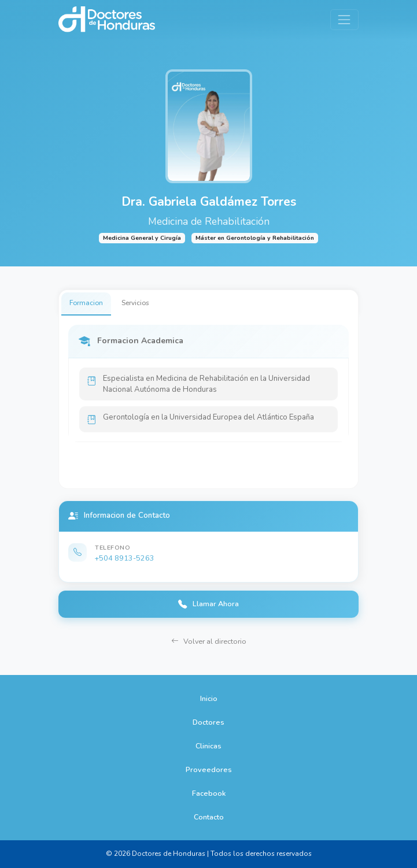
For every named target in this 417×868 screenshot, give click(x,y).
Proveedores (209, 769)
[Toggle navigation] (344, 19)
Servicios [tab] (135, 303)
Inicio (209, 698)
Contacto (209, 817)
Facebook (209, 793)
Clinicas (208, 746)
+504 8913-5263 (125, 558)
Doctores (208, 722)
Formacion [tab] (86, 303)
